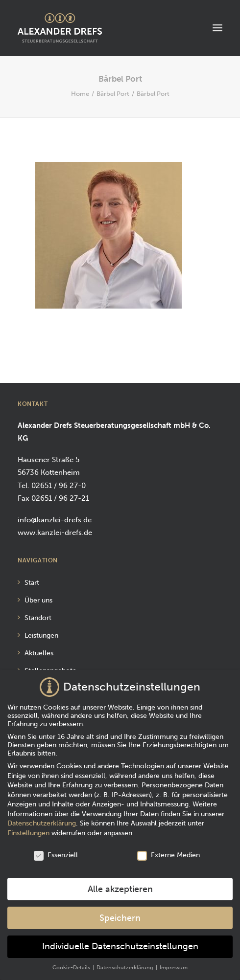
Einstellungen (28, 828)
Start (32, 583)
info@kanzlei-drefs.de (55, 520)
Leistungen (41, 635)
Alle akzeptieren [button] (120, 884)
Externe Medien (168, 850)
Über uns (38, 600)
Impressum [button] (174, 963)
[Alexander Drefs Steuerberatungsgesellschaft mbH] (60, 28)
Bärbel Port (113, 94)
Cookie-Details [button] (72, 963)
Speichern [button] (120, 913)
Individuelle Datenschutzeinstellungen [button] (120, 942)
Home (80, 94)
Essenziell (56, 850)
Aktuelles (39, 653)
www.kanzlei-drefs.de (55, 533)
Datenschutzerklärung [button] (126, 963)
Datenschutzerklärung (42, 818)
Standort (38, 618)
